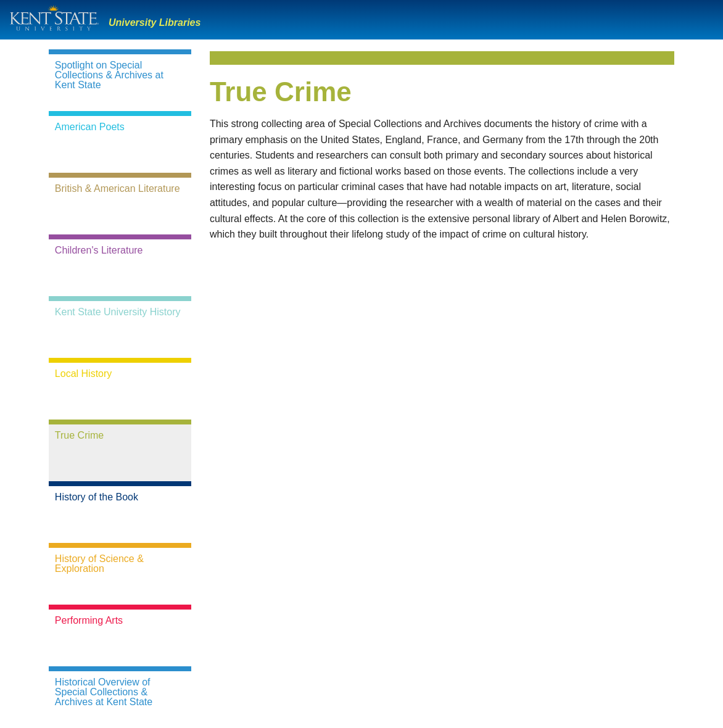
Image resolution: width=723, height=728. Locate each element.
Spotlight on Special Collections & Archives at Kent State (109, 75)
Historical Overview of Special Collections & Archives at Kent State (104, 692)
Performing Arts (89, 621)
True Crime (79, 436)
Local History (83, 374)
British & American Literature (118, 189)
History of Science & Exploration (99, 564)
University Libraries (155, 23)
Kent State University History (118, 312)
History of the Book (97, 497)
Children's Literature (99, 250)
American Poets (90, 127)
